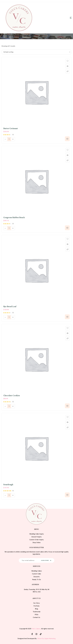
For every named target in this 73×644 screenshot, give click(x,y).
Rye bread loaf (10, 307)
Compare (68, 71)
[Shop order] (36, 52)
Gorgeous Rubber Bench (14, 218)
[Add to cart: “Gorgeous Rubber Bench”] (67, 228)
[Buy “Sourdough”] (67, 495)
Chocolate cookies (12, 396)
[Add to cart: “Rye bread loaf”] (67, 317)
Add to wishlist (68, 61)
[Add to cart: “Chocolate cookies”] (67, 406)
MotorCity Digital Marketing (46, 639)
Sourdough (8, 485)
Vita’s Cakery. (36, 629)
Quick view (68, 66)
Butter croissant (11, 129)
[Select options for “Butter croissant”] (67, 139)
